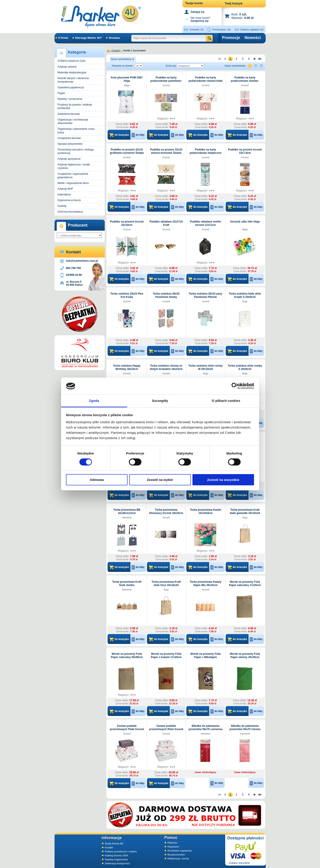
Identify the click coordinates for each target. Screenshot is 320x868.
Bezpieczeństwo (176, 855)
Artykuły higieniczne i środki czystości (74, 166)
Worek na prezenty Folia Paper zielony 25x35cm (245, 656)
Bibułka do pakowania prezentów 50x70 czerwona (205, 728)
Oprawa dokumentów (70, 144)
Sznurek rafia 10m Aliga (245, 222)
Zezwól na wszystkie (223, 480)
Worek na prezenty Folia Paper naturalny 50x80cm (127, 656)
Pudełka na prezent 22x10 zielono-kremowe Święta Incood (166, 153)
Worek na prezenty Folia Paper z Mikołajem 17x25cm (206, 657)
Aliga (127, 85)
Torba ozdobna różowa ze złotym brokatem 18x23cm (166, 367)
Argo (245, 301)
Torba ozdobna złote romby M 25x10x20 (206, 367)
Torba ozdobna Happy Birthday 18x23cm (127, 367)
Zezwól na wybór (160, 480)
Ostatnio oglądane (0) (252, 30)
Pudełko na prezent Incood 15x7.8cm (245, 151)
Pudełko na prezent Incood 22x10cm (127, 223)
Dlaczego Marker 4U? (89, 38)
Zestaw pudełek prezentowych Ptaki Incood (127, 728)
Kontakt (109, 848)
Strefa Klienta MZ (114, 844)
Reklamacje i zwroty (178, 859)
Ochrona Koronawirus (70, 212)
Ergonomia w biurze (69, 200)
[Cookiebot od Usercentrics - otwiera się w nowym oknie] (235, 386)
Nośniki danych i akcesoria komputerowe (73, 80)
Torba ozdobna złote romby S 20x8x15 (245, 367)
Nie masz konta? (200, 19)
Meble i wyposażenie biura (73, 183)
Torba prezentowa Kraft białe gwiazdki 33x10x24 (245, 511)
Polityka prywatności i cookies (121, 851)
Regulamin (173, 847)
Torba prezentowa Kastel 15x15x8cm (206, 511)
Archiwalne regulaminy (180, 851)
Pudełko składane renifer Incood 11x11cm (205, 223)
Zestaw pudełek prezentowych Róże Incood (166, 728)
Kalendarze (64, 195)
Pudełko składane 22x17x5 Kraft (166, 223)
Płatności (173, 843)
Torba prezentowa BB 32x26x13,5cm (127, 511)
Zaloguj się (198, 12)
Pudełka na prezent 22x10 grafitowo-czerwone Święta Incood (127, 153)
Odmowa (97, 480)
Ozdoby (62, 206)
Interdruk (127, 517)
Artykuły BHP (65, 189)
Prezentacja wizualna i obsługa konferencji (76, 151)
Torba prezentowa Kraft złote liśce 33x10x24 (166, 583)
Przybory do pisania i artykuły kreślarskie (75, 106)
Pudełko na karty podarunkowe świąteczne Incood (206, 153)
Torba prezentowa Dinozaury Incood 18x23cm (166, 511)
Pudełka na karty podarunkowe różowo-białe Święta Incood (206, 81)
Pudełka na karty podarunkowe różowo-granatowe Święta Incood (245, 81)
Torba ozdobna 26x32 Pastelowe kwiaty (166, 295)
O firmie (63, 38)
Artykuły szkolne (67, 67)
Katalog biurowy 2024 (117, 855)
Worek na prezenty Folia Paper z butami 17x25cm (166, 656)
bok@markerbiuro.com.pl (82, 261)
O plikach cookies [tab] (226, 401)
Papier (61, 93)
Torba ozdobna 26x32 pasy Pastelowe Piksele (206, 295)
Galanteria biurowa (69, 114)
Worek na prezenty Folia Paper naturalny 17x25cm (245, 583)
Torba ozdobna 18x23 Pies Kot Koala (127, 295)
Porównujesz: (222, 30)
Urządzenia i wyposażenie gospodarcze (73, 176)
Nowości (253, 38)
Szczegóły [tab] (160, 401)
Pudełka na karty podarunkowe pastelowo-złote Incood (166, 81)
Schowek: (196, 30)
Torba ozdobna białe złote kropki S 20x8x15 (245, 295)
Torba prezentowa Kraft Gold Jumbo (127, 583)
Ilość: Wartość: (242, 16)
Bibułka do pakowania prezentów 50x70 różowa (245, 728)
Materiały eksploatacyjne (72, 72)
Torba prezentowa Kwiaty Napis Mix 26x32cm (206, 583)
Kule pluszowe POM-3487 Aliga (127, 79)
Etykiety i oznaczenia (70, 99)
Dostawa (114, 38)
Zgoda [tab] (94, 401)
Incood (166, 85)
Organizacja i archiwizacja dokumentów (73, 121)
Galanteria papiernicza (71, 87)
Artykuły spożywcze (69, 159)
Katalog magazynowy (116, 859)
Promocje (231, 38)
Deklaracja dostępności (117, 863)
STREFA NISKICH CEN (72, 61)
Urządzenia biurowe (69, 138)
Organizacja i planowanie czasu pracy (76, 131)
